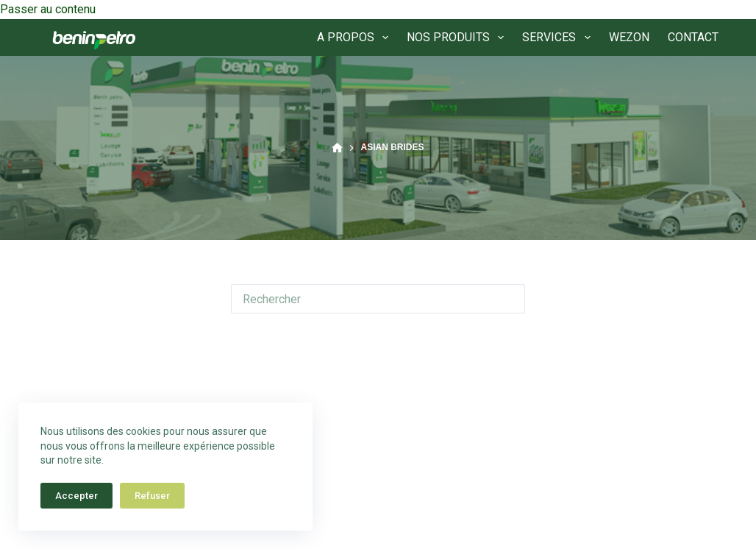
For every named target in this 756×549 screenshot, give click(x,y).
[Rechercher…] (363, 299)
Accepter (76, 496)
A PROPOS (356, 38)
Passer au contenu (48, 9)
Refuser (152, 496)
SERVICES (559, 38)
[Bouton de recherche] (510, 299)
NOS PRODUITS (458, 38)
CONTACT (693, 37)
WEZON (629, 37)
